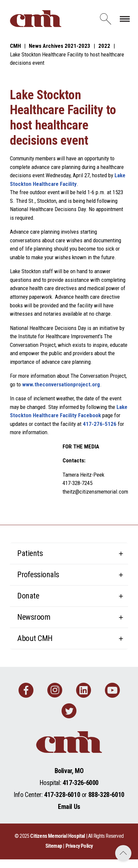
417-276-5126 (100, 424)
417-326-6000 (81, 783)
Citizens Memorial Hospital (57, 836)
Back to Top (123, 853)
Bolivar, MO (69, 771)
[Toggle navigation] (125, 18)
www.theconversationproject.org (61, 384)
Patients (30, 553)
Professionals (38, 575)
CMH (15, 46)
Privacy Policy (79, 846)
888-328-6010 (106, 795)
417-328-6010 (62, 795)
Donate (28, 596)
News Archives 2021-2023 (60, 46)
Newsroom (34, 617)
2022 (104, 46)
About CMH (35, 638)
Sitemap (54, 846)
